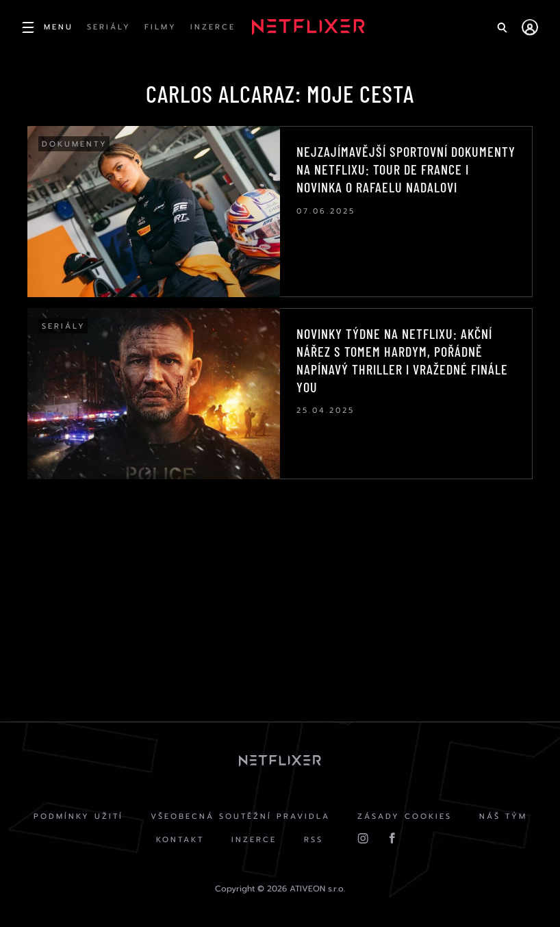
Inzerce (254, 840)
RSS (314, 840)
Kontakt (180, 840)
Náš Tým (503, 816)
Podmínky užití (78, 816)
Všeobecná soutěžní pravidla (240, 816)
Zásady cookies (405, 816)
